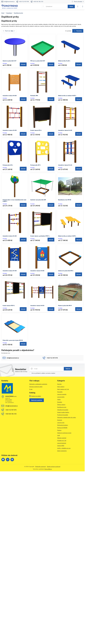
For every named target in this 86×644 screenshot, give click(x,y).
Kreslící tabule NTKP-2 (9, 306)
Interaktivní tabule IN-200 (10, 236)
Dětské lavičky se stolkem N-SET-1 (67, 236)
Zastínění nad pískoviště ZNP (38, 200)
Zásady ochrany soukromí (54, 467)
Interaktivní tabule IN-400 (37, 271)
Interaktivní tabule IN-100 (65, 130)
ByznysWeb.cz (48, 469)
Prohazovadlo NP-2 (35, 165)
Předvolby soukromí (41, 467)
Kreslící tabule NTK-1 (36, 130)
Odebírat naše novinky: (21, 372)
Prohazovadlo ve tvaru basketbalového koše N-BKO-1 (14, 201)
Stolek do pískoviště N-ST (10, 61)
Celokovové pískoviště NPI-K (66, 271)
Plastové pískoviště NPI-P (65, 306)
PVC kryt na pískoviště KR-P (38, 61)
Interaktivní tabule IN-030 (37, 306)
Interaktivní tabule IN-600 (10, 96)
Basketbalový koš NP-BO (65, 200)
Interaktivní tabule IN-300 (10, 271)
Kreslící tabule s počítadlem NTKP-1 (40, 236)
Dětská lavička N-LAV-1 (64, 61)
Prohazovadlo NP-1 (8, 165)
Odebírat (68, 369)
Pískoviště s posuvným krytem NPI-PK (13, 340)
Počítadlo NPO (34, 96)
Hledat (71, 6)
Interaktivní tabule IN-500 (10, 130)
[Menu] (83, 6)
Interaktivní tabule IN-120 (65, 165)
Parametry (78, 31)
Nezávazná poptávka (37, 400)
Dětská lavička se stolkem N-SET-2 (67, 96)
